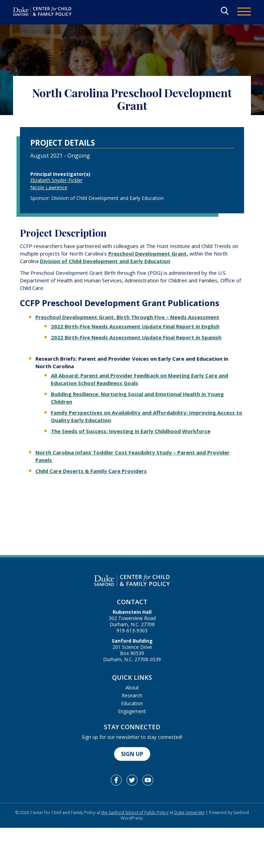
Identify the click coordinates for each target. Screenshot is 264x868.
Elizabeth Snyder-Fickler (56, 180)
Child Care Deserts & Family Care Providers (91, 471)
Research (132, 695)
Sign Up (132, 754)
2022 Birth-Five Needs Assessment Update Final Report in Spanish (136, 337)
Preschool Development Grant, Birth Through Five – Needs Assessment (127, 317)
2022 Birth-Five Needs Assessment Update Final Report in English (135, 326)
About (132, 687)
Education (132, 703)
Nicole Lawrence (49, 187)
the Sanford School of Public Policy (135, 813)
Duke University (189, 813)
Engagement (132, 711)
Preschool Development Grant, (148, 253)
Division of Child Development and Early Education (105, 261)
